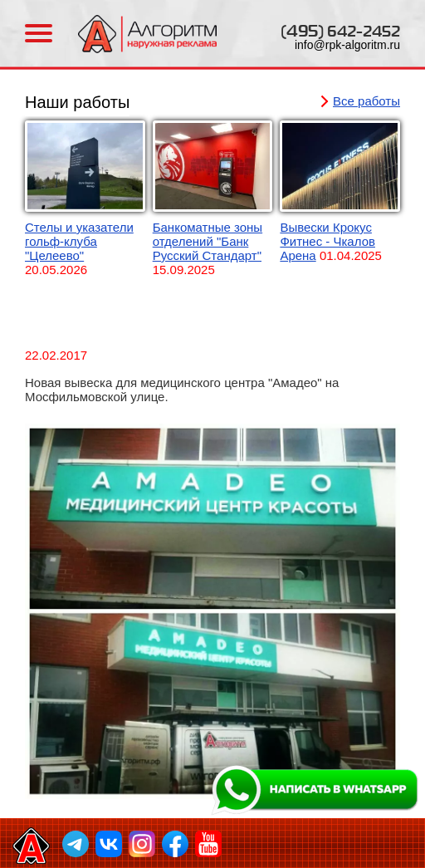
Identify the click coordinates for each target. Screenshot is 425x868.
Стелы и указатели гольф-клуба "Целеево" (79, 241)
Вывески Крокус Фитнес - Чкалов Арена (327, 241)
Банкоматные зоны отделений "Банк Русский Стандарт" (208, 241)
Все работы (366, 101)
